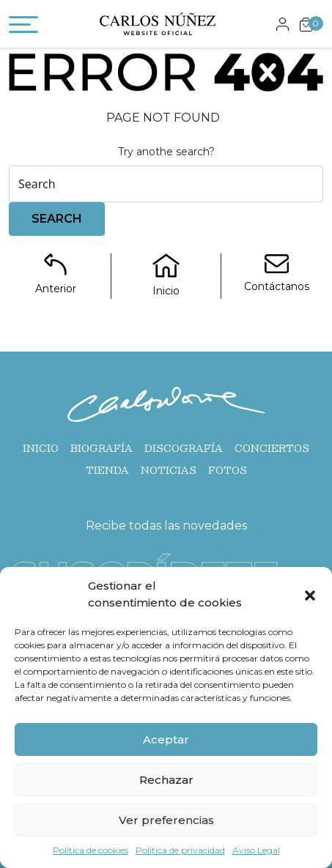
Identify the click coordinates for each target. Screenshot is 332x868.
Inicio (41, 448)
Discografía (184, 448)
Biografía (102, 448)
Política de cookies (91, 850)
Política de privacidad (180, 850)
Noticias (169, 470)
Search (57, 219)
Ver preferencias (166, 820)
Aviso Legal (256, 850)
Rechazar (166, 780)
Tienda (107, 470)
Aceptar (166, 739)
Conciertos (272, 448)
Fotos (228, 470)
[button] (310, 595)
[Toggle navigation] (23, 27)
